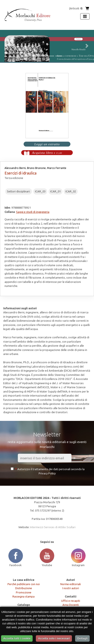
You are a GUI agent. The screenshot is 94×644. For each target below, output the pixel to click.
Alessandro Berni (15, 168)
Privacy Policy (47, 473)
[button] (7, 46)
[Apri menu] (85, 16)
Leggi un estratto (47, 144)
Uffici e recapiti (71, 601)
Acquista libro (47, 153)
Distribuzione (24, 588)
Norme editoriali (70, 584)
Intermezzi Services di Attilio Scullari (53, 527)
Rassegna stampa (23, 596)
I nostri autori (71, 588)
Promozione (24, 592)
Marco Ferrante (57, 168)
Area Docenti (71, 605)
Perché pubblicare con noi (24, 584)
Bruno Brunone (36, 168)
